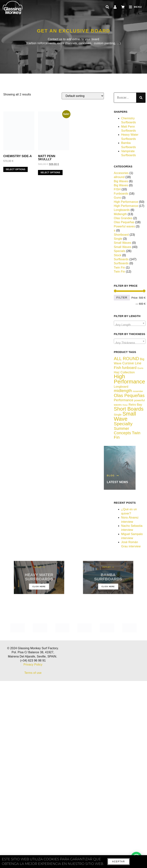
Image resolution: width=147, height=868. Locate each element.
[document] (73, 434)
